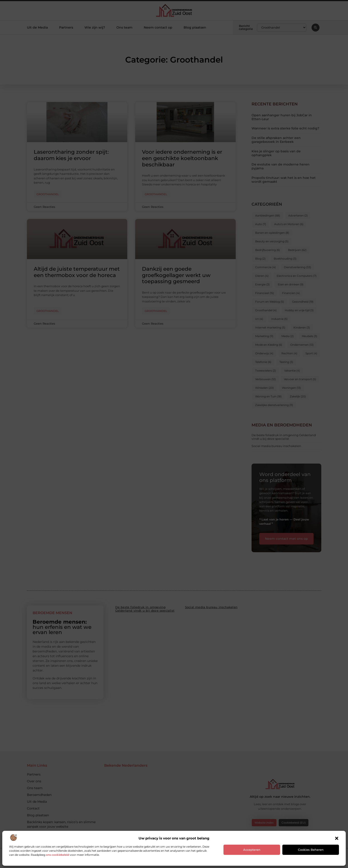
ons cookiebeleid (58, 855)
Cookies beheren (311, 850)
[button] (337, 838)
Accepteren (252, 850)
